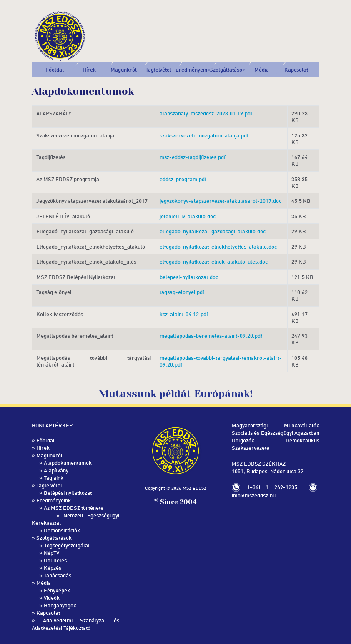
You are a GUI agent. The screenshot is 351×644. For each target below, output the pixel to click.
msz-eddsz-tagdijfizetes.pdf (193, 157)
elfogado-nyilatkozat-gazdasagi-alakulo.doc (213, 231)
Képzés (53, 568)
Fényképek (57, 590)
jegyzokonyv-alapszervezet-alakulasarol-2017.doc (221, 201)
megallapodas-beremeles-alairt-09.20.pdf (211, 336)
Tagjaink (54, 478)
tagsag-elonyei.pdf (182, 292)
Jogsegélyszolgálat (67, 545)
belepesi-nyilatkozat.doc (189, 277)
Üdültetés (55, 560)
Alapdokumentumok (68, 463)
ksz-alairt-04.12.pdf (184, 314)
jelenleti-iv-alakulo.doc (188, 216)
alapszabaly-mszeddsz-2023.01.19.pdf (206, 113)
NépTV (51, 553)
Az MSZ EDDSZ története (74, 508)
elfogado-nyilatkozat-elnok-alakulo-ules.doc (214, 262)
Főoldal (55, 70)
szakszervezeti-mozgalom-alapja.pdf (204, 135)
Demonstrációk (62, 530)
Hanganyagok (60, 605)
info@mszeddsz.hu (254, 495)
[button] (124, 70)
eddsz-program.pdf (183, 179)
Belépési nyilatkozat (68, 493)
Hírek (89, 70)
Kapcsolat (296, 70)
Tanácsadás (58, 575)
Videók (52, 598)
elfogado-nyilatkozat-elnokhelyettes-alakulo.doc (218, 247)
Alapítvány (56, 470)
